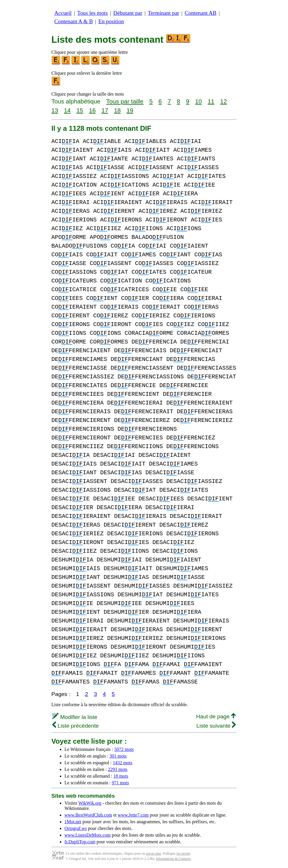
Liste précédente (75, 726)
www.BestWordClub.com (88, 815)
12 (223, 101)
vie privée (183, 853)
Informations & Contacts (173, 859)
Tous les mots (92, 13)
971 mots (120, 783)
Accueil (63, 13)
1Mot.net (73, 822)
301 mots (118, 756)
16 (92, 110)
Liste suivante (216, 726)
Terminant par (163, 13)
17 (105, 110)
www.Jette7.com (133, 815)
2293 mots (118, 769)
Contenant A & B (74, 21)
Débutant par (128, 13)
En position (111, 21)
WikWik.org (90, 803)
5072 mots (124, 749)
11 (211, 101)
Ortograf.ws (76, 828)
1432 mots (123, 763)
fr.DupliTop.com (80, 842)
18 (117, 110)
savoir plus (154, 853)
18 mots (121, 776)
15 (80, 110)
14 (67, 110)
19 (130, 110)
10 (198, 101)
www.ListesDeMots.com (88, 835)
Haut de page (216, 716)
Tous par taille (125, 101)
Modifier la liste (75, 717)
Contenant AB (200, 13)
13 (55, 110)
